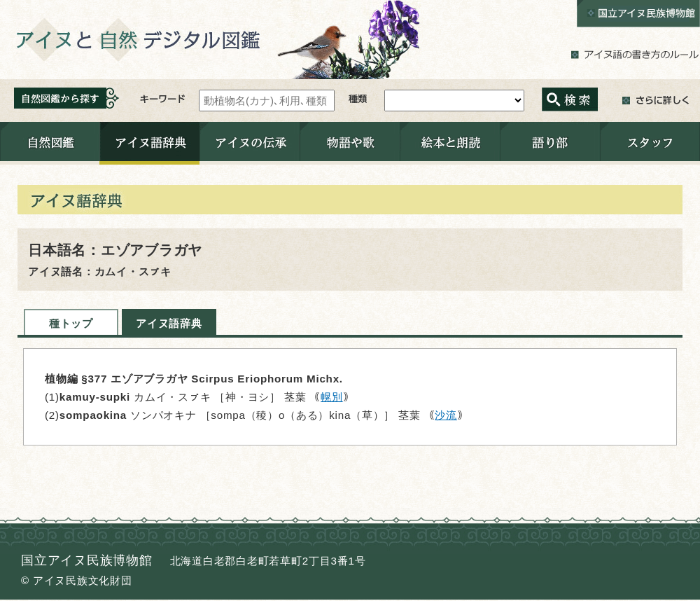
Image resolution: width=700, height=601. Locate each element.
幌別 (332, 397)
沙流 (446, 415)
